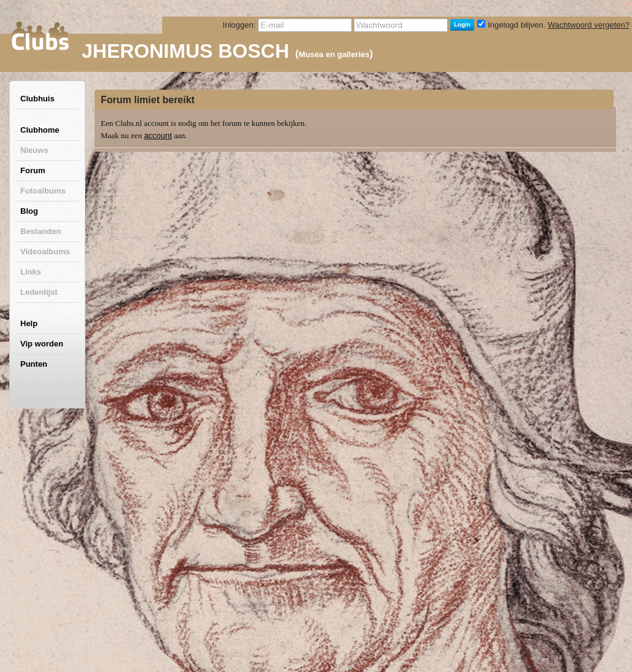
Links (31, 272)
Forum (33, 170)
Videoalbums (45, 252)
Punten (34, 364)
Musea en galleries (334, 54)
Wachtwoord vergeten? (589, 25)
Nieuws (34, 150)
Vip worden (42, 344)
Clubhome (40, 130)
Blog (29, 211)
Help (29, 323)
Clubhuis (37, 99)
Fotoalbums (43, 191)
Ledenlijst (39, 292)
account (158, 135)
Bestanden (41, 231)
